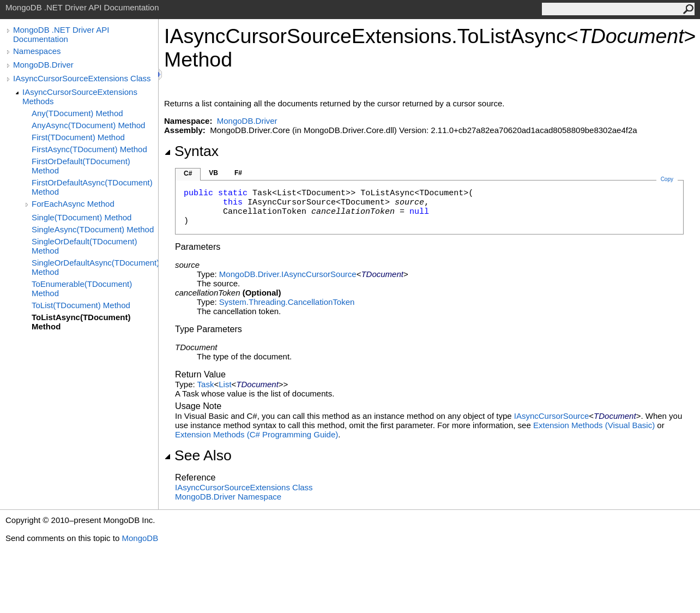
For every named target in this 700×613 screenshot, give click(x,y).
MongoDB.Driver (43, 65)
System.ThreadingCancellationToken (287, 302)
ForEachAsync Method (73, 204)
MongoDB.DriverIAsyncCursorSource (288, 274)
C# (188, 173)
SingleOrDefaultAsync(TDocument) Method (95, 267)
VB (213, 173)
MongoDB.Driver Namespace (228, 497)
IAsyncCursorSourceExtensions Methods (80, 97)
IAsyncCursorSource (552, 416)
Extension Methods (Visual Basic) (594, 425)
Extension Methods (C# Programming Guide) (257, 434)
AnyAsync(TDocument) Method (88, 125)
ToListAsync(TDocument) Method (81, 322)
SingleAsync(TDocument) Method (93, 229)
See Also (198, 455)
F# (238, 173)
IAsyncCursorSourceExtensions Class (82, 78)
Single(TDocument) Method (82, 217)
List (225, 384)
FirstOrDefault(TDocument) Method (81, 166)
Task (206, 384)
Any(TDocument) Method (77, 113)
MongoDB (140, 538)
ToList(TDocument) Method (81, 305)
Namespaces (37, 51)
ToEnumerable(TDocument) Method (82, 289)
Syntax (191, 151)
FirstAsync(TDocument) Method (89, 149)
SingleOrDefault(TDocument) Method (84, 246)
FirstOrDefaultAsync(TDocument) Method (92, 187)
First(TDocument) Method (78, 137)
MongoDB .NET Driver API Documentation (61, 34)
